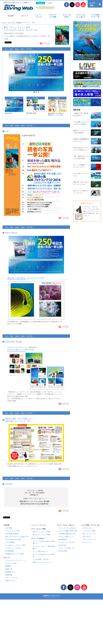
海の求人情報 (63, 551)
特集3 (22, 49)
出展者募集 (9, 575)
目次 (6, 49)
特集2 (17, 49)
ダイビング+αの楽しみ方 (66, 548)
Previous (9, 71)
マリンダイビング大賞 (12, 531)
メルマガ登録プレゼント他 (95, 16)
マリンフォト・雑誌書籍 (15, 23)
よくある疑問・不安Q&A (41, 559)
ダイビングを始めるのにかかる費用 (43, 555)
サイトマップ (86, 542)
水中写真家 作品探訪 (12, 534)
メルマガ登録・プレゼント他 (90, 525)
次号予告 (29, 49)
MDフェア (25, 16)
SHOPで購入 (45, 43)
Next (63, 71)
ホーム (4, 23)
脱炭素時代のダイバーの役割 (14, 554)
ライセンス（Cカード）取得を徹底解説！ (44, 547)
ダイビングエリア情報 (53, 16)
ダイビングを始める (67, 16)
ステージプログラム (12, 578)
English (50, 3)
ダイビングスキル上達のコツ (68, 528)
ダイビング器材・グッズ (66, 537)
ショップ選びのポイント (41, 551)
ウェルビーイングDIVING (13, 548)
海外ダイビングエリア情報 (41, 535)
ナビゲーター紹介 (11, 563)
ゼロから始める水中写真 (13, 539)
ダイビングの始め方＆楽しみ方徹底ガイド (43, 542)
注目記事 (11, 16)
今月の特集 (9, 528)
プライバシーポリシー (89, 539)
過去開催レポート (11, 572)
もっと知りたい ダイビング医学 (15, 545)
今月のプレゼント (88, 528)
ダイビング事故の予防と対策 (68, 531)
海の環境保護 (9, 551)
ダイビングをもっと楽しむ (81, 16)
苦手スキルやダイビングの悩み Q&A (17, 537)
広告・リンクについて (89, 534)
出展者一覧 (9, 569)
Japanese (40, 3)
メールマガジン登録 (89, 531)
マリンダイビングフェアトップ (15, 560)
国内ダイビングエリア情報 (41, 532)
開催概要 (8, 566)
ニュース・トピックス (39, 16)
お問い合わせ (86, 537)
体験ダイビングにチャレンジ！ (43, 562)
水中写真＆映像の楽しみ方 (67, 534)
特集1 (11, 49)
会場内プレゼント (11, 580)
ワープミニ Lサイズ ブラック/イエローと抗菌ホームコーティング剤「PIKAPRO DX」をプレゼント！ (91, 211)
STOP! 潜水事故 (10, 542)
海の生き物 (62, 545)
